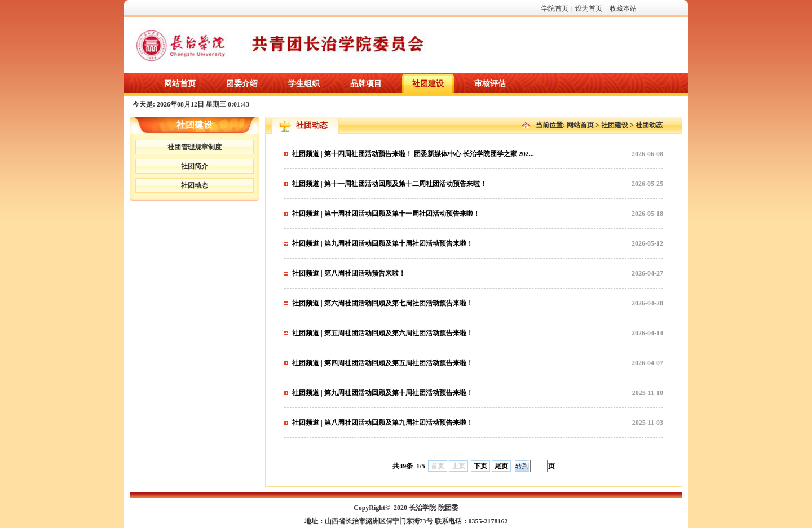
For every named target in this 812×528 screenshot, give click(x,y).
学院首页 (555, 8)
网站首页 (580, 125)
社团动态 (195, 185)
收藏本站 (623, 8)
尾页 (501, 466)
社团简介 (195, 166)
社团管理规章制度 (195, 147)
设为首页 (589, 8)
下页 (480, 466)
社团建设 (615, 125)
